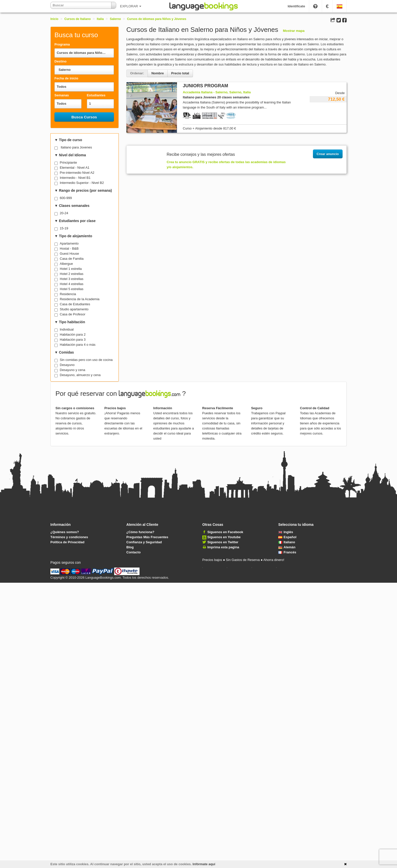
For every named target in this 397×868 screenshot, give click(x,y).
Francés (287, 552)
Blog (130, 547)
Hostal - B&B (69, 248)
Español (287, 537)
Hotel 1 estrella (71, 269)
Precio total (180, 73)
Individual (67, 329)
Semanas (62, 95)
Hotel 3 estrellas (72, 279)
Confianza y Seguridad (144, 542)
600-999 (66, 198)
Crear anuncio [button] (328, 154)
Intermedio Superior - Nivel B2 (82, 183)
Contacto (133, 552)
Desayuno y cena (72, 370)
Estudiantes (96, 95)
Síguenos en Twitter (223, 542)
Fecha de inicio (66, 78)
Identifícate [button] (296, 6)
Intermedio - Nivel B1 (75, 178)
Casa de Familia (72, 259)
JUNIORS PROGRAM (205, 86)
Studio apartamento (74, 309)
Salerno (115, 19)
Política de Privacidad (67, 542)
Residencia (68, 294)
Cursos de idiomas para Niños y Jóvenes (157, 19)
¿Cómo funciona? (140, 532)
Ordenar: (137, 73)
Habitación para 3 (73, 340)
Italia (100, 19)
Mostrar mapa (294, 31)
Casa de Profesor (73, 314)
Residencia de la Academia (80, 299)
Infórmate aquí (204, 864)
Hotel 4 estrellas (72, 284)
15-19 (64, 228)
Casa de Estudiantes (75, 304)
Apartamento (69, 243)
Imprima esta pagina (223, 547)
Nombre (158, 73)
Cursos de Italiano (77, 19)
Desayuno (67, 365)
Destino (61, 61)
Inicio (54, 19)
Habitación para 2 (73, 334)
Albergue (66, 264)
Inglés (286, 532)
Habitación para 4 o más (78, 345)
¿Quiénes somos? (65, 532)
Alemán (287, 547)
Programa (62, 44)
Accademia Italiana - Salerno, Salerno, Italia (217, 92)
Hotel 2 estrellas (72, 274)
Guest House (69, 254)
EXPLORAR (131, 6)
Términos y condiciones (69, 537)
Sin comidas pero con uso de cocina (86, 360)
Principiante (68, 162)
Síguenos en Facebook (225, 532)
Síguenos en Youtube (224, 537)
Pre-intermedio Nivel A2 (77, 173)
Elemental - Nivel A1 (75, 168)
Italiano (287, 542)
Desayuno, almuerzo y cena (80, 375)
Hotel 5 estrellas (72, 289)
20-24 (64, 213)
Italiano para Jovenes (76, 147)
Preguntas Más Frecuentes (147, 537)
